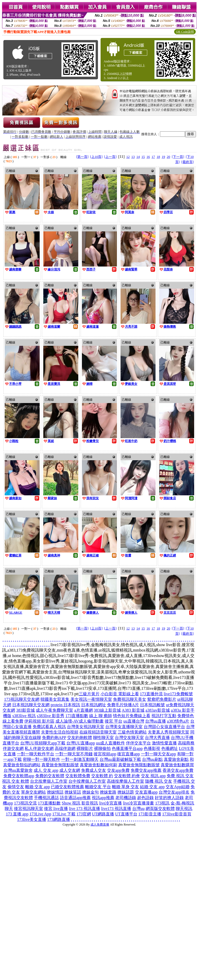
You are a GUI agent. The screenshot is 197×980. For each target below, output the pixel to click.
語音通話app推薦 (75, 798)
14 (138, 157)
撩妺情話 (55, 792)
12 (128, 157)
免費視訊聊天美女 (130, 699)
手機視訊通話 (46, 798)
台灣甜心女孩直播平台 (164, 727)
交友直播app (146, 792)
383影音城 (25, 710)
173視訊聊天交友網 (22, 699)
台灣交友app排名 (174, 792)
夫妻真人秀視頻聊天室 (168, 732)
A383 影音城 (133, 710)
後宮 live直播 (56, 809)
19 (163, 157)
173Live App (40, 814)
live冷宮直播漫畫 (138, 803)
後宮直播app (128, 754)
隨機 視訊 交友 (159, 781)
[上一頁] (110, 157)
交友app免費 (118, 770)
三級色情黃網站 (132, 732)
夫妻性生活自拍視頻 (60, 732)
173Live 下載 (64, 814)
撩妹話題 (126, 792)
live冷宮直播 (110, 803)
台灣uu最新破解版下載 (120, 759)
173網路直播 (59, 819)
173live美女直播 (32, 819)
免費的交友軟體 (50, 776)
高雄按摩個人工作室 (125, 781)
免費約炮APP (54, 738)
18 (158, 157)
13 (133, 157)
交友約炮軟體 (80, 738)
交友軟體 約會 (127, 776)
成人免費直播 (100, 825)
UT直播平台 (126, 814)
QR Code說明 (185, 32)
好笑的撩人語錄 (169, 798)
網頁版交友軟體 (160, 809)
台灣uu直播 (156, 721)
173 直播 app (17, 814)
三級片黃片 (89, 694)
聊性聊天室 (103, 738)
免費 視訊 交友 (180, 776)
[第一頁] (82, 157)
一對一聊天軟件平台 (36, 754)
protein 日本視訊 (65, 705)
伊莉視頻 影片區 (39, 721)
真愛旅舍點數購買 (177, 765)
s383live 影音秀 (51, 716)
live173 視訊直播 (116, 809)
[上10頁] (96, 157)
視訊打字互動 (164, 716)
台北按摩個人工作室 (49, 781)
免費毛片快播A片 (123, 705)
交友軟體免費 (78, 776)
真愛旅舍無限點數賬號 (139, 765)
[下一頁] (178, 157)
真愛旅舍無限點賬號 (60, 765)
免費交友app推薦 (146, 770)
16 (148, 157)
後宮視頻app (105, 754)
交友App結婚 (178, 787)
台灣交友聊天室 (129, 738)
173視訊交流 (25, 803)
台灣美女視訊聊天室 (86, 727)
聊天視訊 (184, 809)
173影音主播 (150, 814)
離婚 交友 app (37, 787)
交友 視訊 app (153, 776)
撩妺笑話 (73, 792)
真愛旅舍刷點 (176, 759)
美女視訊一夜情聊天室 (91, 699)
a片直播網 (83, 710)
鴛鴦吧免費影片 (162, 699)
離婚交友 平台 (98, 787)
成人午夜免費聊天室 (54, 710)
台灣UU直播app (81, 743)
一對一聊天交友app (159, 754)
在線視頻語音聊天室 (98, 732)
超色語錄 (145, 798)
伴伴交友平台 (138, 743)
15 (143, 157)
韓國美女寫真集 (55, 699)
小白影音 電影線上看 (120, 694)
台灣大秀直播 (157, 738)
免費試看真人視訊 (49, 727)
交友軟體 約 (102, 776)
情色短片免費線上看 (132, 716)
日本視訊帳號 (152, 705)
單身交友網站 (33, 792)
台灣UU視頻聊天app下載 (43, 743)
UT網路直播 (103, 814)
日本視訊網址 (94, 705)
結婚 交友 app (152, 787)
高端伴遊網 (65, 748)
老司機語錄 (126, 798)
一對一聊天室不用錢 (74, 754)
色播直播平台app (127, 748)
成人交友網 (70, 770)
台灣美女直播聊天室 (124, 727)
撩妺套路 (108, 792)
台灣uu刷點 (152, 759)
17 (153, 157)
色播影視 (152, 748)
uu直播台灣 (134, 721)
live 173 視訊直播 (85, 809)
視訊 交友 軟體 (16, 781)
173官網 (84, 814)
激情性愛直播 (164, 743)
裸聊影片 (85, 748)
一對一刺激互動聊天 (80, 759)
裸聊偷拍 (102, 748)
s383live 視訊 (24, 716)
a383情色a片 (178, 721)
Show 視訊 (71, 803)
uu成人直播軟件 (110, 743)
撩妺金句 (90, 792)
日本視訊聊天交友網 (31, 705)
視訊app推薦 (103, 798)
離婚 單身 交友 (125, 787)
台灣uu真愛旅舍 (18, 770)
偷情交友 (16, 787)
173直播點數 (77, 716)
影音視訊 (90, 803)
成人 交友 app (46, 770)
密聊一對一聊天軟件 (41, 759)
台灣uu (138, 809)
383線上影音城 (107, 710)
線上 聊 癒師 (101, 716)
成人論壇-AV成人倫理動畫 (80, 721)
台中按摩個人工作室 (87, 781)
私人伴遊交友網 (39, 748)
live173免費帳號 (178, 694)
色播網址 (170, 748)
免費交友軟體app (19, 776)
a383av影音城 (158, 710)
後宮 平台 (114, 721)
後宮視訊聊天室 (29, 809)
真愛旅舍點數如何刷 (98, 765)
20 (168, 157)
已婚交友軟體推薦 (67, 787)
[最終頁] (187, 162)
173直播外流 (151, 694)
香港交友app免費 (178, 770)
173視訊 (162, 803)
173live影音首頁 (177, 814)
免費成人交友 (94, 770)
